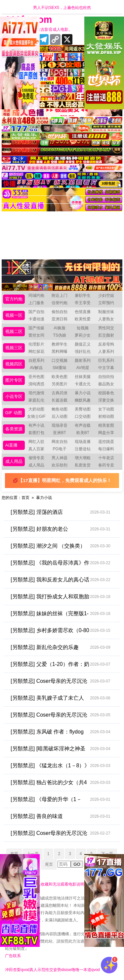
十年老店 (106, 458)
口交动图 (83, 416)
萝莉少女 (83, 335)
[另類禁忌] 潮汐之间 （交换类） (60, 546)
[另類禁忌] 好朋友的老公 (60, 529)
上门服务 (36, 303)
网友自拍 (60, 442)
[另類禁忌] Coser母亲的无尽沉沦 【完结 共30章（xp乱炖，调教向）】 (60, 715)
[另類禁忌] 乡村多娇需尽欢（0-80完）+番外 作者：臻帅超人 (60, 630)
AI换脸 (59, 328)
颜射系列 (83, 360)
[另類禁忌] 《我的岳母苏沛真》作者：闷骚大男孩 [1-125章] (60, 563)
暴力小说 (83, 393)
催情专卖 (36, 458)
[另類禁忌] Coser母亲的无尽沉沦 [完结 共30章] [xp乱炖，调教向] (60, 681)
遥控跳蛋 (106, 442)
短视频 (83, 328)
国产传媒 (36, 328)
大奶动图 (36, 409)
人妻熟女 (106, 319)
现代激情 (36, 393)
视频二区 (14, 331)
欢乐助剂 (60, 465)
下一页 (107, 854)
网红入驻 (36, 442)
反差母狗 (106, 344)
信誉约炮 (60, 303)
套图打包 (36, 433)
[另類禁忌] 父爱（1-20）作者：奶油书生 (60, 664)
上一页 (33, 854)
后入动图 (60, 416)
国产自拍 (36, 312)
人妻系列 (106, 352)
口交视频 (60, 360)
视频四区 (14, 364)
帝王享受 (83, 303)
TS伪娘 (59, 335)
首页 (25, 498)
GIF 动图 (14, 413)
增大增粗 (83, 458)
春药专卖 (106, 465)
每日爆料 (106, 449)
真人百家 (36, 449)
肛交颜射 (106, 335)
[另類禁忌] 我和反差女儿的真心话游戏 (60, 580)
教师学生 (60, 344)
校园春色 (106, 393)
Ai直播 (12, 445)
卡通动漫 (36, 319)
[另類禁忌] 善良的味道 (60, 816)
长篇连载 (60, 400)
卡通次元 (83, 384)
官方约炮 (14, 299)
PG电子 (59, 449)
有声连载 (83, 425)
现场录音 (60, 425)
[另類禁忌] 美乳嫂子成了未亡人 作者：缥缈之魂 (60, 698)
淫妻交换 (106, 400)
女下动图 (106, 409)
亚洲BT (59, 433)
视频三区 (14, 348)
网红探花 (36, 352)
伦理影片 (36, 344)
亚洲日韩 (60, 319)
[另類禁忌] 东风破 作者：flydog (60, 732)
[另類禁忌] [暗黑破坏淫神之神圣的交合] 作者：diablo (60, 749)
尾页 (49, 864)
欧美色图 (60, 377)
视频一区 (14, 315)
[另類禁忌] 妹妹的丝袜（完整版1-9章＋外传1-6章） (60, 614)
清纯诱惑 (36, 384)
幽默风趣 (83, 400)
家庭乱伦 (36, 400)
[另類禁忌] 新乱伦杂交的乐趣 (60, 647)
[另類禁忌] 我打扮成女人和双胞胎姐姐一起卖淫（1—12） (60, 597)
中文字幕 (106, 368)
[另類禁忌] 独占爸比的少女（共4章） (60, 783)
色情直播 (83, 312)
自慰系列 (36, 360)
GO (77, 864)
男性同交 (106, 328)
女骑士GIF (36, 416)
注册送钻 (83, 449)
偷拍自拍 (60, 312)
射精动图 (106, 416)
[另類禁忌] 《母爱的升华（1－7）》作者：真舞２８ (60, 799)
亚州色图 (36, 377)
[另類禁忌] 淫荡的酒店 (60, 512)
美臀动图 (83, 409)
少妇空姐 (106, 296)
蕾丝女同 (36, 335)
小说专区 (14, 396)
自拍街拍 (106, 377)
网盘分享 (106, 433)
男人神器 (60, 458)
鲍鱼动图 (60, 409)
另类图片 (60, 384)
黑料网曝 (60, 352)
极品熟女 (106, 384)
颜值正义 (83, 344)
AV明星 (83, 368)
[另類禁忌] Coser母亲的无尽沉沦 (60, 833)
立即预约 (106, 303)
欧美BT (83, 433)
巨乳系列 (106, 360)
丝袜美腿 (83, 377)
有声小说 (36, 425)
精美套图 (106, 425)
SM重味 (60, 368)
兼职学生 (83, 296)
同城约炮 (36, 296)
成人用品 (14, 461)
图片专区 (14, 380)
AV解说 (36, 368)
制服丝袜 (106, 312)
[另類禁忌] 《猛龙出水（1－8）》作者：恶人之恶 (60, 766)
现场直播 (83, 442)
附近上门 (60, 296)
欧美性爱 (83, 319)
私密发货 (83, 465)
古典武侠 (60, 393)
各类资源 (14, 429)
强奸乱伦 (83, 352)
